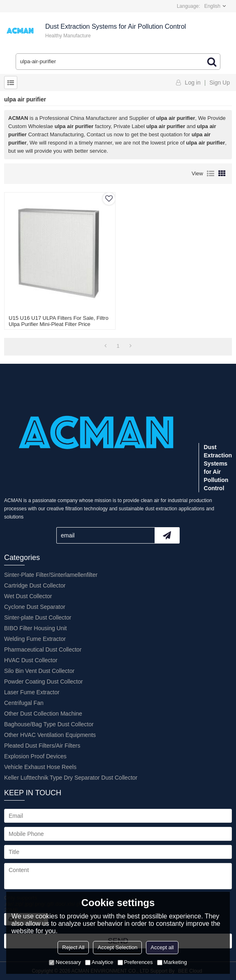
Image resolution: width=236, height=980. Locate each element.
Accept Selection (117, 947)
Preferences (135, 962)
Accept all (162, 947)
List (211, 174)
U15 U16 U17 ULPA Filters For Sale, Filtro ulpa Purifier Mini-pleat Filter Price (59, 321)
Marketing (172, 962)
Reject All (73, 947)
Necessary (65, 962)
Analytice (99, 962)
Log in (193, 83)
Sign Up (220, 83)
